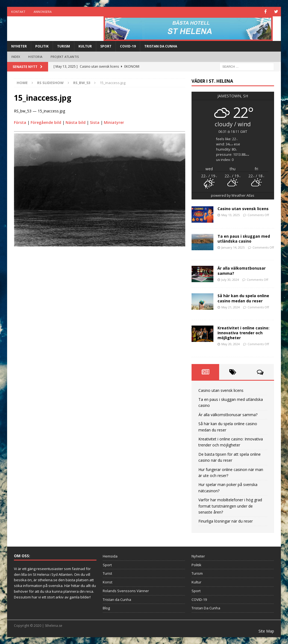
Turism (64, 46)
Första (20, 122)
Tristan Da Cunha (161, 46)
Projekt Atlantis (65, 57)
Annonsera (43, 12)
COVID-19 (128, 46)
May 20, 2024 (230, 344)
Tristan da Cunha (117, 600)
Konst (108, 582)
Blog (106, 608)
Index (16, 57)
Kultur (85, 46)
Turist (107, 573)
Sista (95, 122)
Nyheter (19, 46)
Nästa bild (76, 122)
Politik (42, 46)
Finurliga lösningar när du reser (226, 521)
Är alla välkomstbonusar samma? (242, 271)
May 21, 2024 (230, 307)
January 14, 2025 (233, 247)
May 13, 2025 (230, 215)
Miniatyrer (114, 122)
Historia (35, 57)
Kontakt (18, 12)
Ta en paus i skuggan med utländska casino (244, 239)
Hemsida (110, 556)
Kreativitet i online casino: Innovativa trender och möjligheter (243, 333)
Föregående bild (46, 122)
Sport (106, 46)
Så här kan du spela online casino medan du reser (243, 298)
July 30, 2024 (230, 280)
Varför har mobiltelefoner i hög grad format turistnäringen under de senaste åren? (230, 506)
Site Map (266, 631)
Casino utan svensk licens (243, 209)
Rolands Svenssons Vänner (126, 591)
